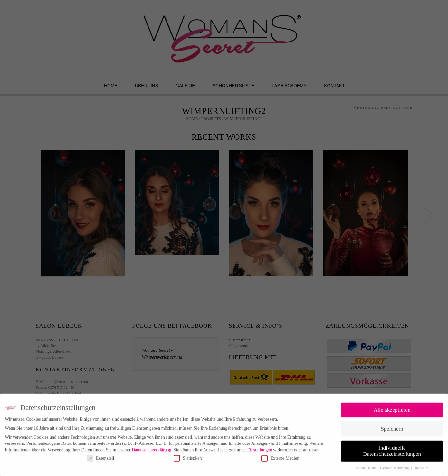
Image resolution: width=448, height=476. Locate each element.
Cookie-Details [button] (367, 465)
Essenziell (101, 455)
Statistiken (188, 455)
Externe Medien (280, 455)
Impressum (421, 465)
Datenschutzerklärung (152, 447)
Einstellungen (259, 447)
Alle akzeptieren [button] (392, 406)
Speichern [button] (392, 425)
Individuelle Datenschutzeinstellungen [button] (392, 448)
